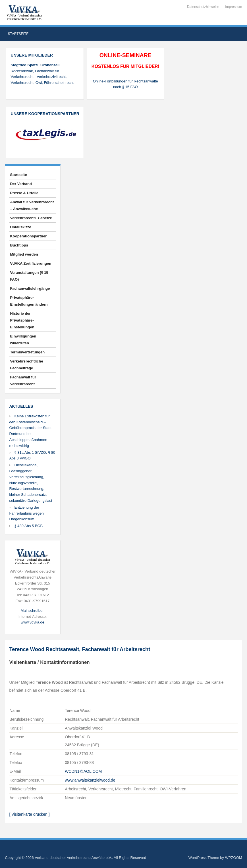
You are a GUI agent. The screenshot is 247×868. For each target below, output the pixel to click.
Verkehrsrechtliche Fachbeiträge (26, 365)
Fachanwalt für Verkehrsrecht (23, 381)
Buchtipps (19, 245)
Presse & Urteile (24, 193)
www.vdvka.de (33, 622)
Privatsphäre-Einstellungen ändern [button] (29, 301)
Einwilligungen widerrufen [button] (23, 340)
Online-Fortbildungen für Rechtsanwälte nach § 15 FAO (125, 84)
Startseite (18, 34)
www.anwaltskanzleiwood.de (90, 780)
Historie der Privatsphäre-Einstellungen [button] (22, 320)
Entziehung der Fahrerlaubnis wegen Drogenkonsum (26, 513)
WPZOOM (234, 858)
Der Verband (21, 184)
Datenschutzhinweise (203, 7)
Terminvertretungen (27, 352)
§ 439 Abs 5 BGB (28, 526)
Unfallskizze (20, 227)
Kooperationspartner (28, 236)
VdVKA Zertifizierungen (31, 263)
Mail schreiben (33, 611)
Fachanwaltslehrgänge (30, 288)
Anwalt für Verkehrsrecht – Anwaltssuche (32, 205)
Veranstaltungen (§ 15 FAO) (29, 276)
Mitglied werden (24, 254)
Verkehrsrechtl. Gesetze (31, 218)
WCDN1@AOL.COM (83, 771)
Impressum (233, 7)
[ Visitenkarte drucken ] (29, 814)
